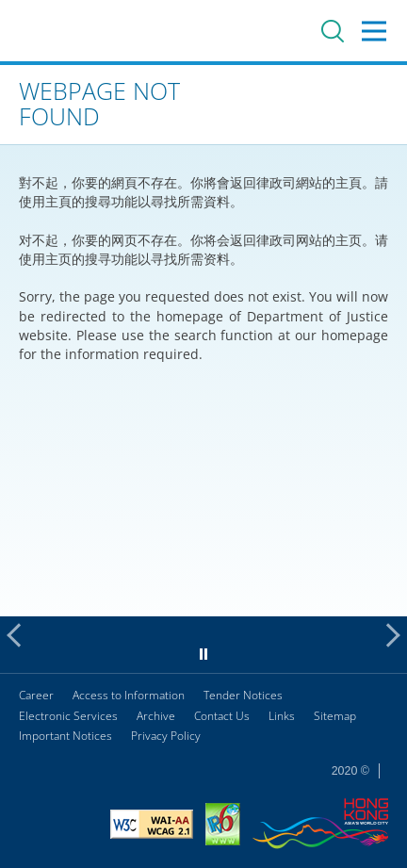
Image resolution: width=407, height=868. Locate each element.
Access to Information (129, 695)
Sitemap (335, 716)
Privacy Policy (166, 736)
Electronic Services (68, 716)
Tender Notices (243, 695)
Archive (156, 716)
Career (36, 695)
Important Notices (65, 736)
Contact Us (222, 716)
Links (282, 716)
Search (333, 31)
